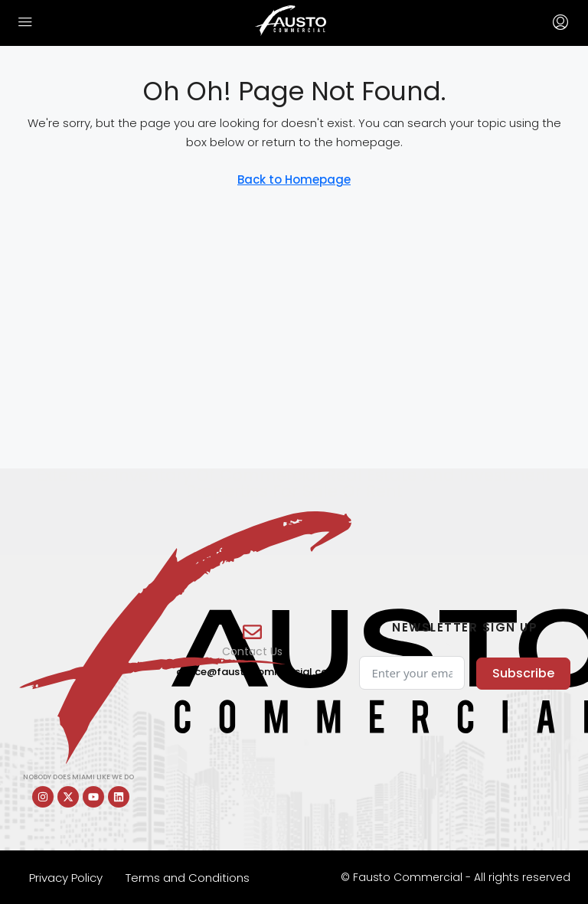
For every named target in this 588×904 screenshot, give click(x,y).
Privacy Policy (66, 878)
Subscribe (523, 673)
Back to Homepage (294, 179)
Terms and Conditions (188, 878)
